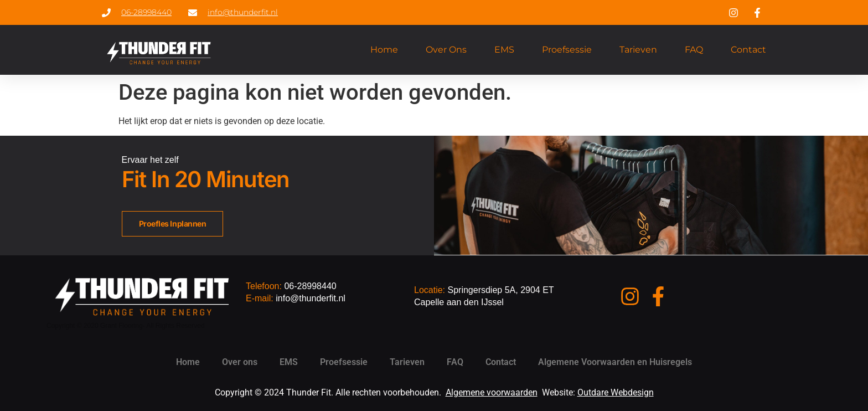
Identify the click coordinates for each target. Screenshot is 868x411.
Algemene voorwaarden (492, 392)
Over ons (446, 50)
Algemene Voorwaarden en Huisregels (615, 362)
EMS (504, 50)
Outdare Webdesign (616, 392)
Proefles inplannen (173, 224)
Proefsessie (567, 50)
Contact (748, 50)
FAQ (694, 50)
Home (384, 50)
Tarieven (638, 50)
